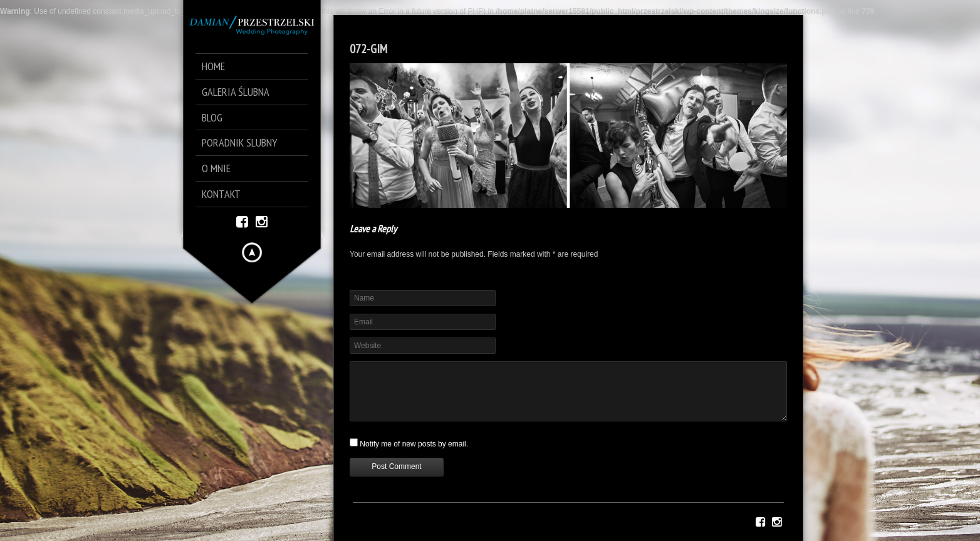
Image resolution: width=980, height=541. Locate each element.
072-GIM (368, 49)
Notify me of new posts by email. (414, 444)
